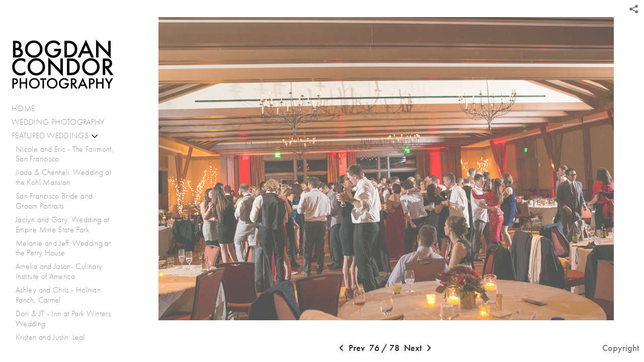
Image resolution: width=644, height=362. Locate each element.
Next (419, 348)
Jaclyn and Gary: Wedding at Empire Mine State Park (63, 224)
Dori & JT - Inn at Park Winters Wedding (63, 319)
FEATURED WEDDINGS (55, 136)
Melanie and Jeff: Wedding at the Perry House (63, 248)
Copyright (621, 348)
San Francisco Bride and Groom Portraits (54, 201)
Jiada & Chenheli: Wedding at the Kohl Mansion (63, 177)
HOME (23, 108)
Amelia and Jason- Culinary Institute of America (59, 271)
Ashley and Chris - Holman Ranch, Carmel (58, 295)
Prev (351, 348)
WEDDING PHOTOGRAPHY (58, 122)
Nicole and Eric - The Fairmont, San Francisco (64, 154)
